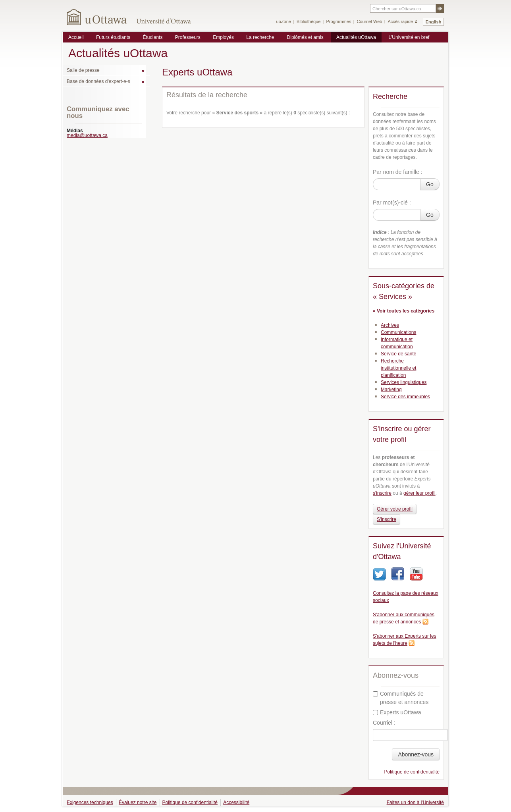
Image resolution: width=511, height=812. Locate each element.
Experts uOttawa (397, 712)
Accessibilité (236, 802)
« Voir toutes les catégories (404, 311)
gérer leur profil (419, 493)
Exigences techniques (90, 802)
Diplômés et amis (305, 37)
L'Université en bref (409, 37)
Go (430, 184)
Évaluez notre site (138, 802)
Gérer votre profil (395, 509)
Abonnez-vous (416, 754)
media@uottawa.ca (87, 135)
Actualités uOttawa (356, 37)
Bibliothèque (309, 21)
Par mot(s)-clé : (392, 203)
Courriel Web (369, 21)
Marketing (391, 390)
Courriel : (384, 723)
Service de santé (398, 354)
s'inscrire (382, 493)
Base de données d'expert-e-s (98, 81)
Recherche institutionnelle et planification (398, 368)
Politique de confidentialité (412, 772)
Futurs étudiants (113, 37)
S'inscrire (387, 519)
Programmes (338, 21)
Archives (390, 325)
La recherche (260, 37)
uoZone (284, 21)
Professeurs (188, 37)
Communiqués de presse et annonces (401, 698)
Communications (398, 332)
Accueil (76, 37)
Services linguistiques (404, 382)
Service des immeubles (405, 397)
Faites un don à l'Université (415, 802)
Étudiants (152, 37)
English (434, 22)
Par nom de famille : (398, 172)
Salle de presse (83, 70)
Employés (223, 37)
